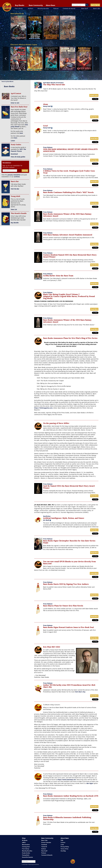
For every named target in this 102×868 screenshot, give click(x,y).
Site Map (63, 851)
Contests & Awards (69, 8)
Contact (63, 842)
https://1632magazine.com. (44, 408)
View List (14, 209)
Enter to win (15, 103)
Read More (94, 117)
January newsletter (14, 175)
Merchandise (26, 845)
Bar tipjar (90, 783)
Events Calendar (46, 842)
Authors (30, 8)
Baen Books (9, 86)
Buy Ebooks (20, 5)
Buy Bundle (15, 223)
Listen (13, 141)
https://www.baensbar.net (67, 780)
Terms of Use (64, 849)
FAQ (62, 840)
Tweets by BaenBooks (7, 81)
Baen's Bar (97, 8)
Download (14, 154)
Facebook (44, 845)
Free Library (19, 8)
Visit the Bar (15, 189)
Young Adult (26, 855)
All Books (25, 840)
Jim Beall (47, 520)
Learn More (94, 573)
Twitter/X (44, 847)
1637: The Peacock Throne (18, 150)
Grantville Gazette (27, 857)
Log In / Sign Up (95, 5)
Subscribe (25, 171)
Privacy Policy (65, 847)
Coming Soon (26, 847)
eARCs (24, 842)
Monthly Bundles (43, 8)
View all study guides (18, 157)
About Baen (51, 5)
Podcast (56, 8)
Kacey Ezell (47, 106)
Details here (94, 95)
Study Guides (26, 853)
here (21, 133)
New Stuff (84, 8)
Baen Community (36, 5)
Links (62, 845)
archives (17, 177)
